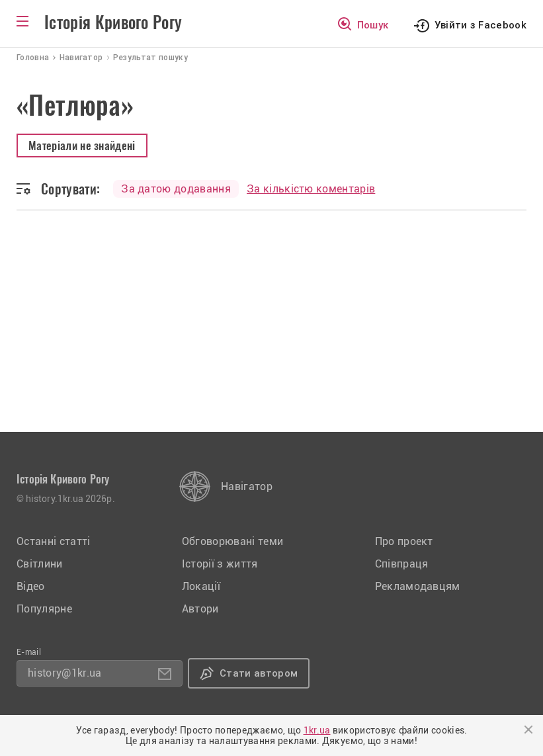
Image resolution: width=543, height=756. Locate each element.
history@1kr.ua (64, 673)
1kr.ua (317, 730)
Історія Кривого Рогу (113, 22)
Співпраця (402, 564)
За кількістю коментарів (311, 189)
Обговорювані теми (232, 541)
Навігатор (247, 486)
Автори (200, 609)
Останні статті (53, 541)
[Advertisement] (271, 333)
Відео (31, 586)
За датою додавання (176, 189)
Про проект (404, 541)
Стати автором (259, 673)
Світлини (40, 564)
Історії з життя (220, 564)
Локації (201, 586)
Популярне (44, 609)
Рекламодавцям (418, 586)
